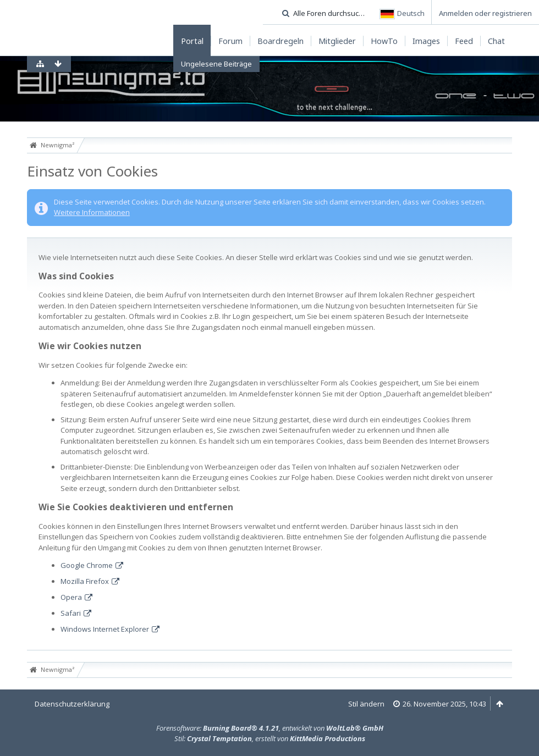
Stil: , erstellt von (270, 738)
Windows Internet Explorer (105, 629)
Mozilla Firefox (85, 581)
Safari (71, 613)
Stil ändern (366, 704)
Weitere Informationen (92, 212)
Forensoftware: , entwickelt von (270, 728)
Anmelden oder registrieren (485, 13)
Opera (71, 597)
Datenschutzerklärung (72, 704)
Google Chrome (87, 565)
